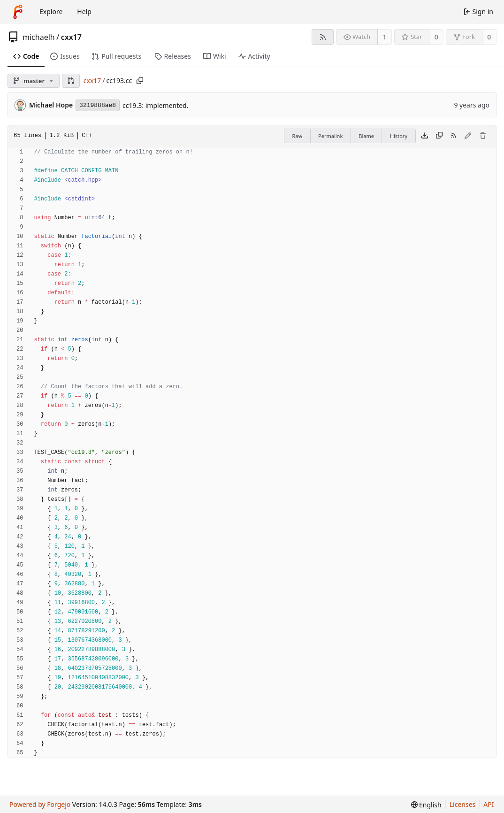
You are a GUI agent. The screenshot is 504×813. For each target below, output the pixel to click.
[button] (71, 81)
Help (84, 12)
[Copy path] (140, 81)
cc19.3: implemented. (155, 105)
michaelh (39, 37)
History (399, 136)
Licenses (463, 804)
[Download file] (425, 136)
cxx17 (71, 37)
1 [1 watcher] (385, 37)
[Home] (18, 12)
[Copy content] (439, 136)
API (489, 804)
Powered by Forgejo (40, 804)
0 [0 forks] (489, 37)
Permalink (330, 136)
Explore (51, 12)
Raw (297, 136)
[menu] (426, 805)
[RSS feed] (323, 37)
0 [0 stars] (436, 37)
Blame (366, 136)
